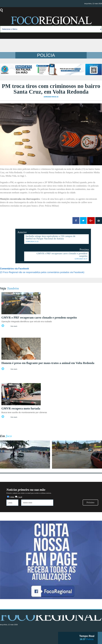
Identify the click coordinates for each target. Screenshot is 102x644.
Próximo (90, 502)
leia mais (14, 326)
